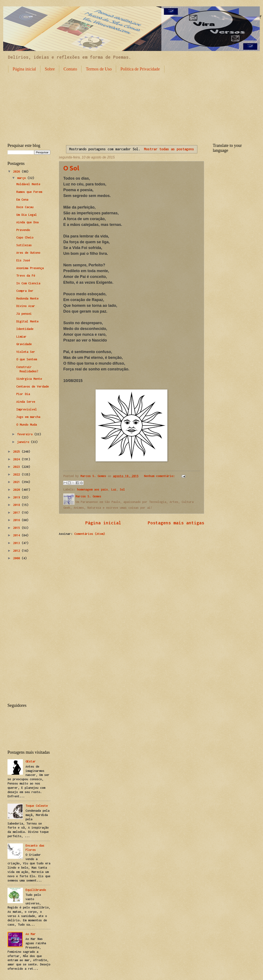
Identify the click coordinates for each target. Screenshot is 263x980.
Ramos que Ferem (29, 192)
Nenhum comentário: (160, 476)
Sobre (50, 69)
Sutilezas (24, 245)
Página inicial (24, 69)
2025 (17, 451)
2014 (17, 535)
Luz (114, 489)
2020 (17, 490)
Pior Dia (23, 394)
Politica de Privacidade (140, 69)
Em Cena (22, 199)
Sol (122, 489)
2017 (17, 512)
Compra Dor (25, 291)
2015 (17, 528)
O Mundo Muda (27, 424)
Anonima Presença (30, 268)
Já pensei (24, 314)
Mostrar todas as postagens (169, 149)
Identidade (25, 329)
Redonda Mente (27, 298)
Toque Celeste (37, 806)
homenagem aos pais (92, 489)
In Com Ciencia (28, 283)
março (22, 178)
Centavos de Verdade (33, 386)
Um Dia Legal (27, 215)
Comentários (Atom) (90, 534)
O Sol (71, 168)
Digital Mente (27, 321)
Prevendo (23, 230)
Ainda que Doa (27, 222)
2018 (17, 505)
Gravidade (24, 344)
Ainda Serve (26, 402)
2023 (17, 467)
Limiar (21, 336)
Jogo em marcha (28, 417)
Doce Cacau (25, 207)
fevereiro (26, 434)
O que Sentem (27, 359)
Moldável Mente (28, 184)
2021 (17, 482)
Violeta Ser (26, 352)
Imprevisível (27, 409)
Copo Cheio (25, 237)
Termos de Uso (99, 69)
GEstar (31, 761)
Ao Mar (31, 934)
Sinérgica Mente (29, 379)
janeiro (24, 442)
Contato (70, 69)
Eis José (23, 260)
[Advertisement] (131, 104)
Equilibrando (36, 890)
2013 (17, 543)
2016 (17, 520)
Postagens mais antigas (176, 523)
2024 (17, 459)
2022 (17, 474)
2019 (17, 497)
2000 (17, 558)
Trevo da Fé (26, 275)
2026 (17, 171)
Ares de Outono (28, 253)
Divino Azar (26, 306)
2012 (17, 551)
